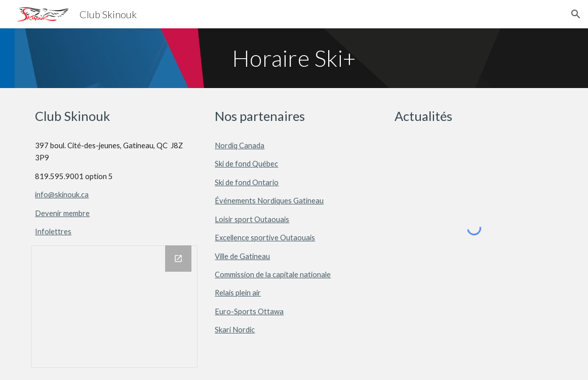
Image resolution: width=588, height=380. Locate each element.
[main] (294, 58)
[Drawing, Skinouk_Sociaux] (114, 307)
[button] (576, 14)
